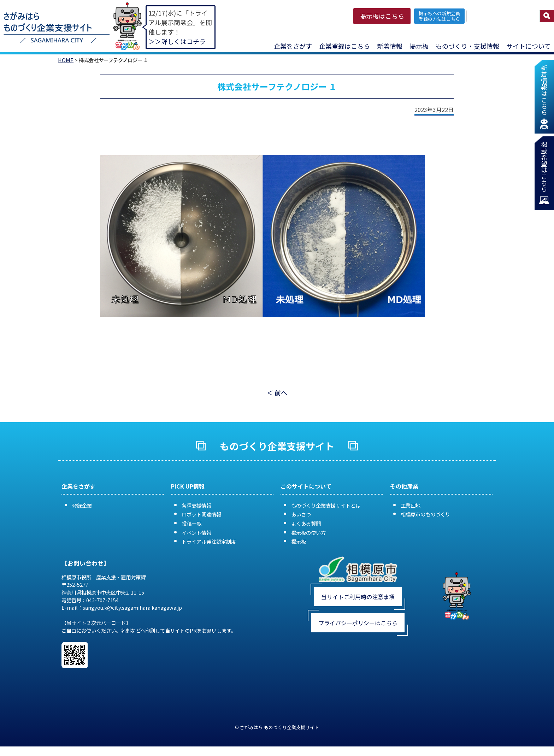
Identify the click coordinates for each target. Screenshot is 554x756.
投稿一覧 (191, 523)
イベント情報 (196, 533)
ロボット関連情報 (201, 514)
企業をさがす (293, 46)
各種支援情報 (196, 505)
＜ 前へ (277, 392)
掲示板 (419, 46)
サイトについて (528, 46)
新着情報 (390, 46)
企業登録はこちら (344, 46)
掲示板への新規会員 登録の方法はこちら (439, 16)
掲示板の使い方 (308, 533)
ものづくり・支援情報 (467, 46)
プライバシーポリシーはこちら (358, 623)
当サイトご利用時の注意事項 (358, 597)
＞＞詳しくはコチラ (177, 41)
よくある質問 (306, 523)
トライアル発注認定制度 (209, 541)
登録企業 (82, 505)
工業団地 (411, 505)
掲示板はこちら (382, 16)
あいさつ (301, 514)
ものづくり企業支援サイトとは (326, 505)
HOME (66, 60)
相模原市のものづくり (425, 514)
